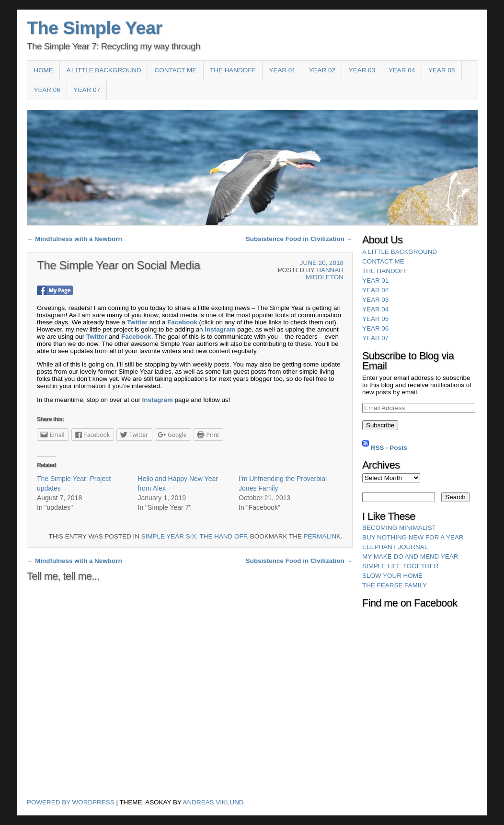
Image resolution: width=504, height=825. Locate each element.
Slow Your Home (392, 576)
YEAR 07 (87, 90)
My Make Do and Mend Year (410, 556)
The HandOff (233, 70)
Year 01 (282, 70)
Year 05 (441, 70)
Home (43, 70)
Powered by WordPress (71, 802)
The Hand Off (223, 536)
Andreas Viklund (213, 802)
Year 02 (322, 70)
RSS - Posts (389, 447)
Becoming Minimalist (399, 528)
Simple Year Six (169, 536)
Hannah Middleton (325, 274)
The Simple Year (95, 28)
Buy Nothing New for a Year (413, 537)
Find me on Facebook (410, 603)
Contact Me (176, 70)
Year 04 (402, 70)
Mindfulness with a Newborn (74, 239)
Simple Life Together (400, 566)
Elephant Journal (395, 547)
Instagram (220, 329)
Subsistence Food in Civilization (299, 239)
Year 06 (47, 90)
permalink (322, 536)
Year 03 (362, 70)
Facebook (182, 322)
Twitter (137, 322)
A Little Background (104, 70)
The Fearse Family (395, 585)
